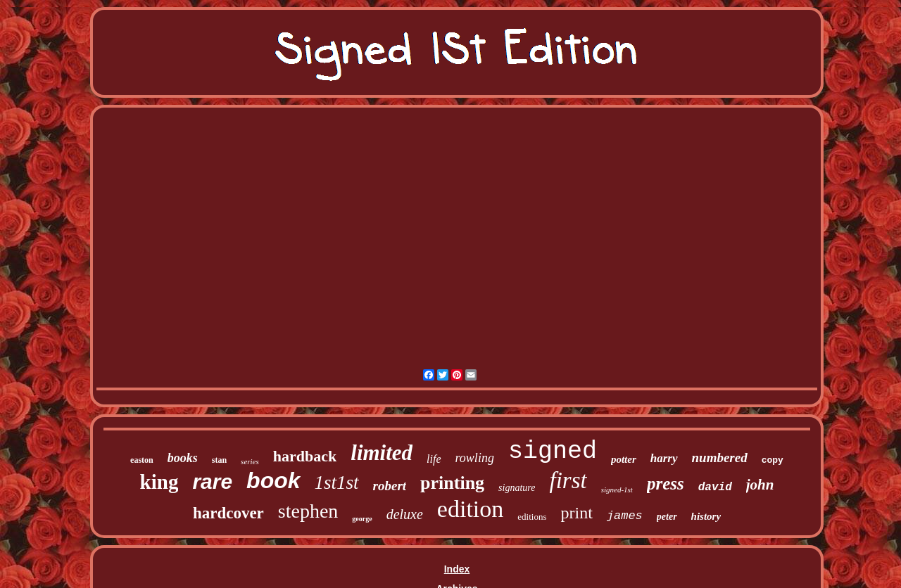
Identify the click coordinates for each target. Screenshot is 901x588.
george (362, 519)
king (159, 482)
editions (532, 517)
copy (773, 460)
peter (667, 517)
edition (470, 509)
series (250, 461)
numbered (720, 458)
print (576, 513)
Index (457, 569)
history (706, 516)
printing (452, 483)
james (625, 516)
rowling (475, 458)
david (715, 487)
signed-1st (617, 490)
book (273, 480)
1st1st (337, 482)
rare (212, 481)
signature (517, 488)
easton (142, 460)
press (666, 484)
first (568, 480)
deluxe (405, 514)
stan (219, 460)
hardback (305, 456)
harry (664, 458)
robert (390, 486)
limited (382, 453)
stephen (308, 511)
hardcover (228, 513)
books (183, 458)
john (760, 485)
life (434, 459)
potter (624, 459)
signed (553, 452)
